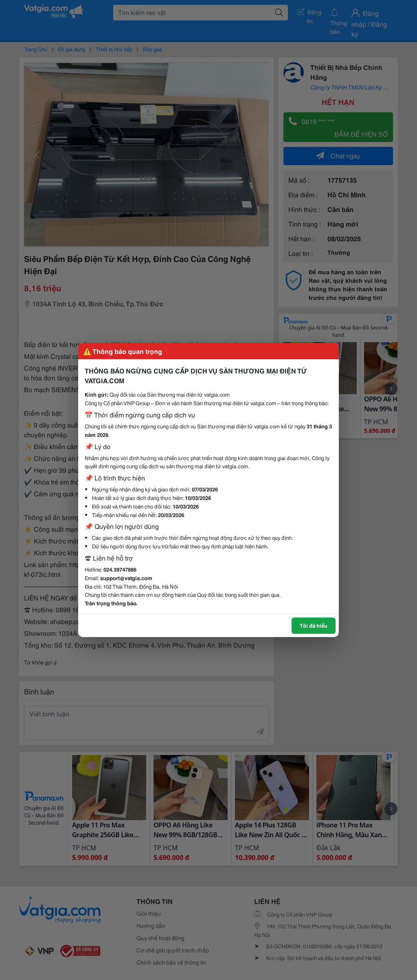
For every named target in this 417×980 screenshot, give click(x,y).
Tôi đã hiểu (314, 625)
